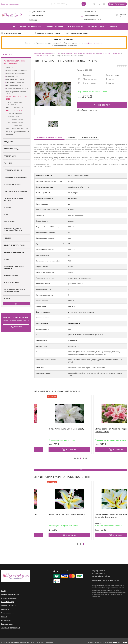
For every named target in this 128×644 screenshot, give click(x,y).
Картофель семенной (13, 170)
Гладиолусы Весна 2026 (16, 73)
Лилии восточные (15, 111)
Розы (6, 215)
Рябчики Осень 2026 (14, 86)
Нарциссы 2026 (12, 76)
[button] (75, 457)
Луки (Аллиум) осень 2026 (17, 70)
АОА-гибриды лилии (16, 117)
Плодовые (8, 142)
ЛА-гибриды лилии (16, 120)
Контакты (113, 26)
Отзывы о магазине (54, 26)
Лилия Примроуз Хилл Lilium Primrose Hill (95, 513)
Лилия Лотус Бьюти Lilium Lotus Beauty (93, 428)
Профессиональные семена (16, 177)
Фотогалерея (6, 618)
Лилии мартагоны (16, 107)
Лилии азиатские (15, 126)
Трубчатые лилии (15, 114)
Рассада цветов (11, 156)
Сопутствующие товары (14, 252)
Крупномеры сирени (13, 184)
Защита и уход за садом (10, 4)
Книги (7, 259)
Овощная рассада (12, 149)
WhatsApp (33, 20)
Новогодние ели (11, 276)
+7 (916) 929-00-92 (36, 16)
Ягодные (8, 208)
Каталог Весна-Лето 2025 (31, 26)
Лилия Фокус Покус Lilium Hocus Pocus (46, 513)
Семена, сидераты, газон (14, 245)
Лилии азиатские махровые (15, 103)
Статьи (4, 614)
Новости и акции (75, 26)
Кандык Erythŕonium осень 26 (18, 132)
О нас (13, 26)
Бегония (10, 135)
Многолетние (10, 222)
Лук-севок (8, 163)
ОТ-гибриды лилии (16, 123)
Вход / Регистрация (117, 4)
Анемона (10, 67)
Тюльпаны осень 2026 (15, 83)
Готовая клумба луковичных (17, 89)
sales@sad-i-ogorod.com (93, 19)
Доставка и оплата (96, 26)
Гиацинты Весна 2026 (15, 79)
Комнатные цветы (12, 283)
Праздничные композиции (16, 191)
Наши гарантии (7, 611)
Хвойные (8, 238)
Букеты (7, 299)
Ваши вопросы (7, 621)
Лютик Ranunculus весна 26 (17, 129)
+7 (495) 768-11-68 (36, 12)
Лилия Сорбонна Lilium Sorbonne (44, 428)
